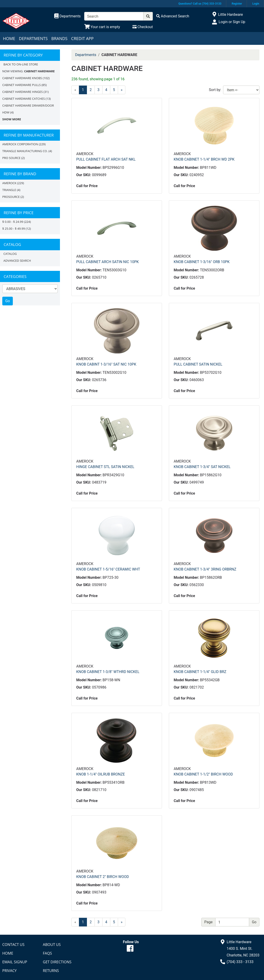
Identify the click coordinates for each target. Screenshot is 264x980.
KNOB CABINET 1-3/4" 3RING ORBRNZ (205, 569)
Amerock (9, 183)
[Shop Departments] (67, 16)
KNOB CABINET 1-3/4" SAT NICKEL (202, 467)
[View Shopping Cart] (102, 27)
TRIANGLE (9, 190)
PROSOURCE (11, 197)
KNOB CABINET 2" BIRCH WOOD (102, 877)
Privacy (9, 971)
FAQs (47, 953)
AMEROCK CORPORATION (20, 144)
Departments (33, 38)
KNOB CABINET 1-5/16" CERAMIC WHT (108, 569)
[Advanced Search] (173, 16)
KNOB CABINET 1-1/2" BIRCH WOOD (203, 774)
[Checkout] (143, 27)
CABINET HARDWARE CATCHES (24, 99)
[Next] (122, 90)
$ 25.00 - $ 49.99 (14, 229)
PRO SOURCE (11, 158)
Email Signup (15, 962)
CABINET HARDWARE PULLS (22, 85)
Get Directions (57, 962)
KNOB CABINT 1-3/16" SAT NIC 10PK (106, 364)
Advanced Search (17, 261)
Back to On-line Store (21, 64)
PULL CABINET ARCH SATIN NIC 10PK (107, 262)
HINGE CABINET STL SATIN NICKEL (105, 467)
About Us (52, 945)
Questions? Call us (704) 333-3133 (200, 4)
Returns (51, 971)
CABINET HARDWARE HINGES (23, 92)
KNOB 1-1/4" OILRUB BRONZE (101, 774)
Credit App (82, 38)
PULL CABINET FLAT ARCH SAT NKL (106, 159)
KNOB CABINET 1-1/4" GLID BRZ (200, 672)
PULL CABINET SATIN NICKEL (198, 364)
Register (237, 4)
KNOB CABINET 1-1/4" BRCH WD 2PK (204, 159)
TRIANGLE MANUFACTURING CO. (25, 151)
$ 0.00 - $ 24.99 (13, 222)
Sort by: (215, 90)
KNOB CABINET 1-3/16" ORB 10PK (202, 262)
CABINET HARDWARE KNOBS (22, 78)
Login (256, 4)
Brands (59, 38)
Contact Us (13, 945)
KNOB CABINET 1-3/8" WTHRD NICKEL (108, 672)
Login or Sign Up (232, 22)
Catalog (10, 254)
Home (9, 38)
